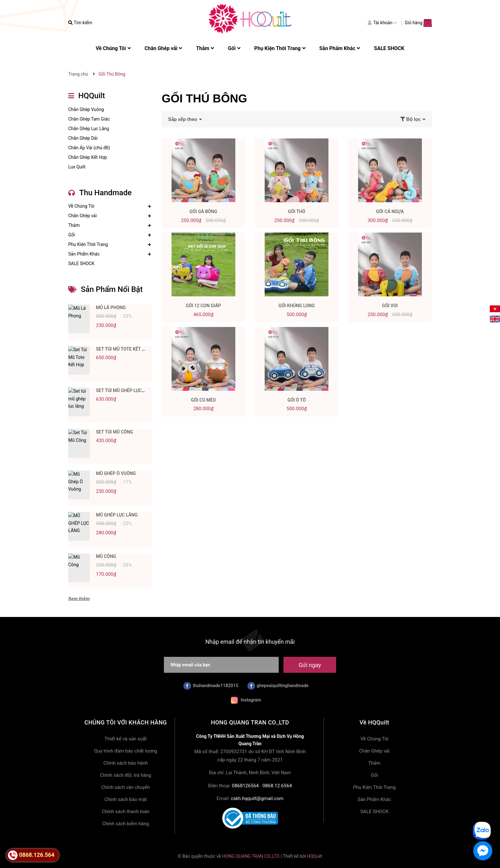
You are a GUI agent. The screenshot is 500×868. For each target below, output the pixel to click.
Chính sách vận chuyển (126, 787)
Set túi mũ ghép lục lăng (125, 390)
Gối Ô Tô (297, 400)
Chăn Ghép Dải (83, 138)
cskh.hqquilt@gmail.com (257, 798)
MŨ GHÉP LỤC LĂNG (117, 515)
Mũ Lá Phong (111, 308)
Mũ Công (106, 556)
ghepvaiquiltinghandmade (278, 686)
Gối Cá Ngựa (390, 211)
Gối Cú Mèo (203, 400)
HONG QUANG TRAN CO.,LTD (251, 856)
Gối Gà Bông (203, 211)
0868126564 (245, 786)
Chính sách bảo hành (126, 763)
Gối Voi (390, 306)
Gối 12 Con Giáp (203, 306)
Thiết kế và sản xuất (126, 739)
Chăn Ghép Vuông (86, 109)
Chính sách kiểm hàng (126, 824)
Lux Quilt (77, 167)
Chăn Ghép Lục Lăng (89, 129)
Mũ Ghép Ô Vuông (116, 473)
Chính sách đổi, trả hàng (126, 775)
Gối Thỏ (297, 211)
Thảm (74, 225)
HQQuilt (314, 856)
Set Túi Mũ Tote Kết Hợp (123, 349)
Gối (72, 235)
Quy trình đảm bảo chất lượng (125, 751)
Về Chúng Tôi (81, 206)
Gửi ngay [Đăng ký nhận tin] (310, 665)
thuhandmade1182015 (211, 686)
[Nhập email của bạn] (221, 665)
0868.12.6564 (277, 786)
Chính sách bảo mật (126, 799)
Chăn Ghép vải (82, 216)
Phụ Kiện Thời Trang (88, 244)
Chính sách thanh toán (125, 812)
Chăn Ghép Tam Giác (89, 119)
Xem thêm (79, 598)
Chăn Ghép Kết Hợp (88, 157)
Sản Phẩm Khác (84, 254)
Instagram (246, 700)
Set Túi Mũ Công (114, 432)
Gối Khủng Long (297, 306)
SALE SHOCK (81, 263)
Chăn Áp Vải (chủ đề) (89, 148)
